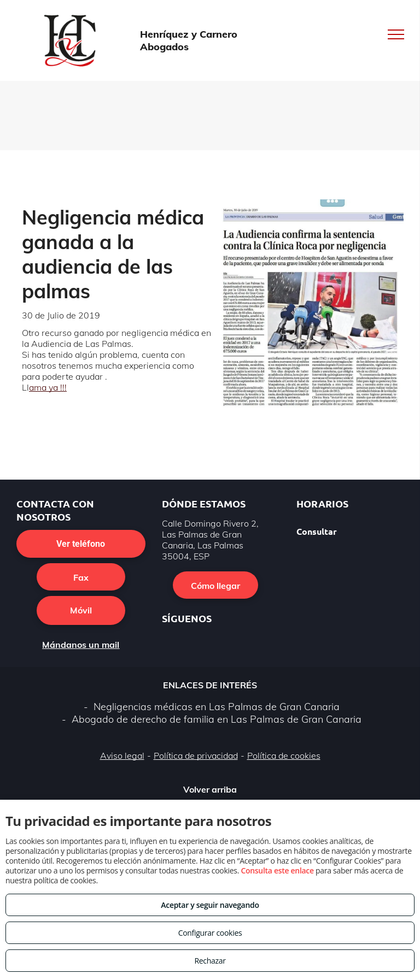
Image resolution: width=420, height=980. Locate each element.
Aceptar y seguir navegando (210, 905)
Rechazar (210, 961)
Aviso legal (122, 755)
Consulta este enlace (277, 870)
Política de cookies (284, 755)
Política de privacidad (196, 755)
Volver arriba (210, 789)
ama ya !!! (48, 387)
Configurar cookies (210, 933)
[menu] (396, 34)
